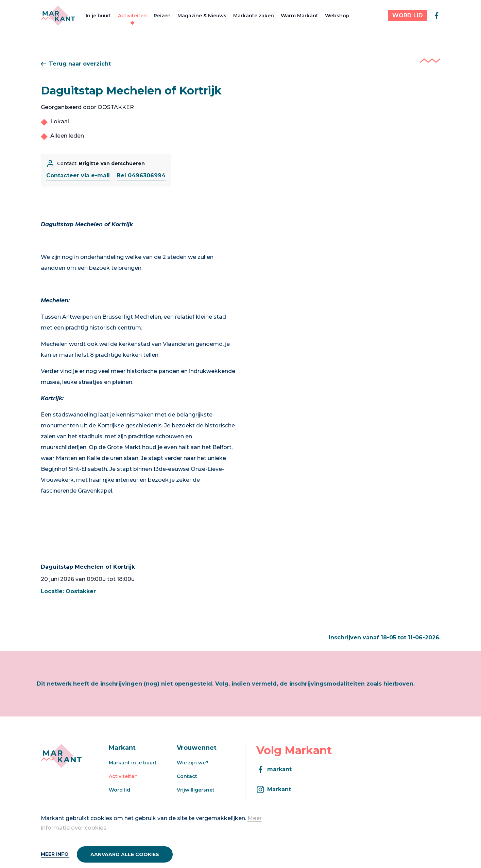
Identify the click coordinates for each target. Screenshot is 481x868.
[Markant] (58, 16)
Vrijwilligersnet (196, 790)
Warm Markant (299, 16)
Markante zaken (254, 16)
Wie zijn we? (193, 763)
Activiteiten (132, 16)
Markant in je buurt (133, 763)
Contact (187, 776)
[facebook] (436, 16)
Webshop (337, 16)
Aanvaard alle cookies (125, 854)
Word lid (119, 790)
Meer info (55, 854)
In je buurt (98, 16)
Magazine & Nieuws (202, 16)
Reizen (162, 16)
